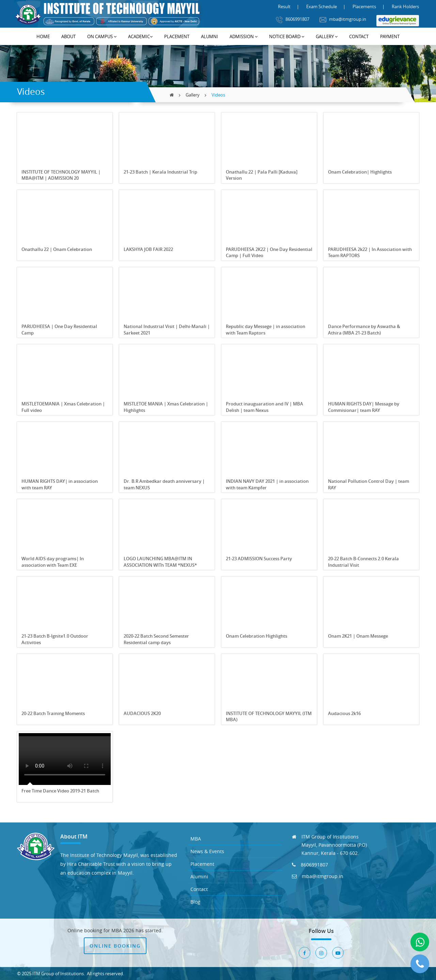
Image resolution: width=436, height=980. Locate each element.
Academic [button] (140, 36)
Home (43, 36)
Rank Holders (405, 6)
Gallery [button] (327, 36)
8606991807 (293, 20)
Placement (177, 36)
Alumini (199, 877)
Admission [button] (244, 36)
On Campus (102, 36)
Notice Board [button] (287, 36)
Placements (364, 6)
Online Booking (115, 946)
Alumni (209, 36)
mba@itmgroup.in (343, 20)
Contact (359, 36)
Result (284, 6)
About (68, 36)
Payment (390, 36)
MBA (196, 839)
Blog (195, 902)
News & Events (207, 851)
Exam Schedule (322, 6)
